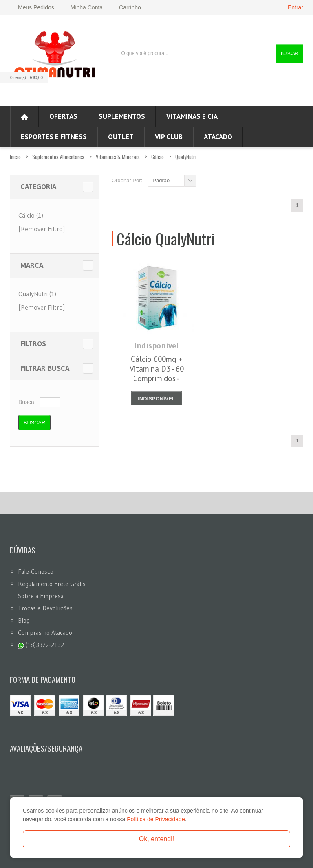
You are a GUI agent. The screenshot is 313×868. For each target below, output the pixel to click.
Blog (24, 620)
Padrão (161, 180)
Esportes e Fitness (54, 137)
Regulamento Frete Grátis (52, 584)
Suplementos (122, 116)
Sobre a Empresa (41, 596)
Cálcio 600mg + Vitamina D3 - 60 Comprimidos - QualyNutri (157, 374)
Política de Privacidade (156, 819)
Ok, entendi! (156, 839)
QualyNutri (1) (37, 294)
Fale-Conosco (36, 572)
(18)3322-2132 (41, 645)
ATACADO (218, 137)
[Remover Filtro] (42, 229)
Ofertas (63, 116)
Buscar (289, 54)
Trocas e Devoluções (45, 608)
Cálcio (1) (31, 215)
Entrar (295, 7)
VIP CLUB (169, 137)
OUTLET (121, 137)
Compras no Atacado (45, 633)
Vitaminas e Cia (192, 116)
